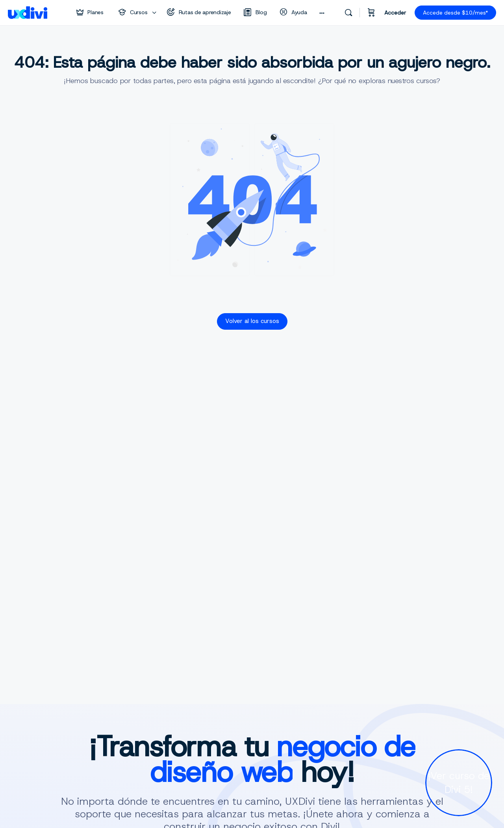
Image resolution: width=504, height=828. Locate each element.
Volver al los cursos (252, 321)
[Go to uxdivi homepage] (28, 12)
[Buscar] (348, 13)
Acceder (395, 13)
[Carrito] (371, 13)
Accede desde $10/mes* (455, 13)
